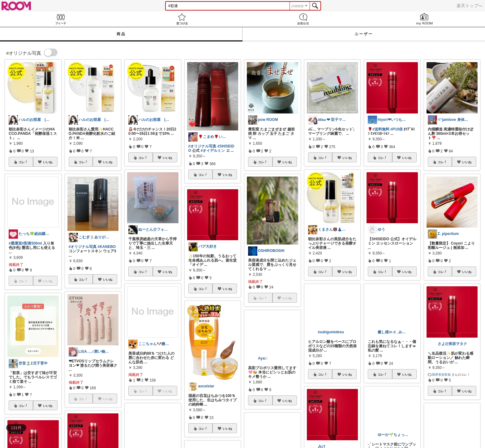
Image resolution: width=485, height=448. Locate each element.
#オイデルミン (213, 151)
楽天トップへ (470, 6)
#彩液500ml (32, 243)
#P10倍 (397, 129)
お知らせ (303, 19)
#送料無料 (381, 129)
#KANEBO (107, 247)
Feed (61, 19)
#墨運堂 (15, 243)
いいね (48, 162)
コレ (23, 162)
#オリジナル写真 (83, 247)
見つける (182, 19)
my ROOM (424, 19)
